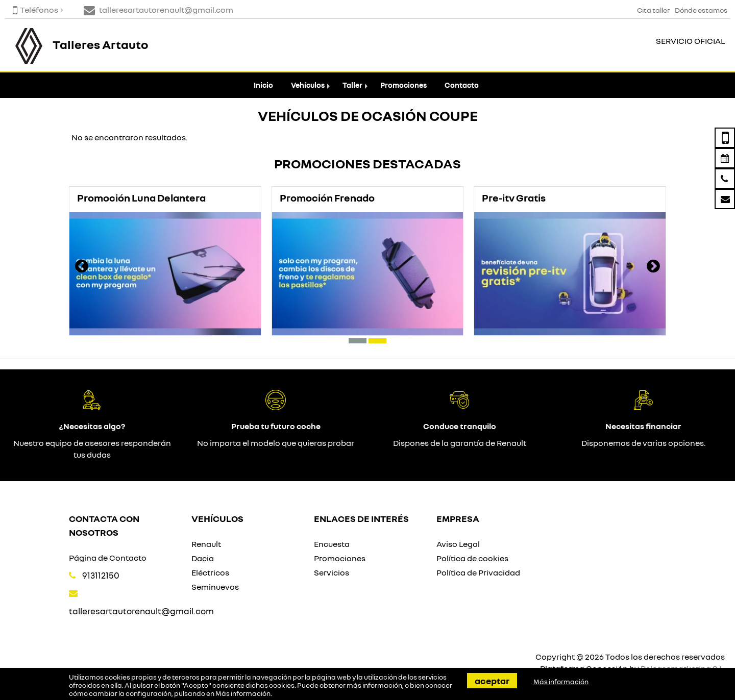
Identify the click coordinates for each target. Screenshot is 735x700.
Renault (206, 544)
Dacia (203, 558)
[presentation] (82, 267)
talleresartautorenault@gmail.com (141, 611)
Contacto (462, 85)
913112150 (101, 575)
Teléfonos (35, 10)
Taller (352, 85)
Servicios (332, 572)
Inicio (263, 85)
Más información (243, 693)
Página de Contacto (108, 558)
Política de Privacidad (478, 572)
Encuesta (332, 544)
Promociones (403, 85)
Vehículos (308, 85)
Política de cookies (472, 558)
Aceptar (492, 681)
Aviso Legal (458, 544)
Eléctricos (210, 572)
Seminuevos (215, 587)
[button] (358, 341)
